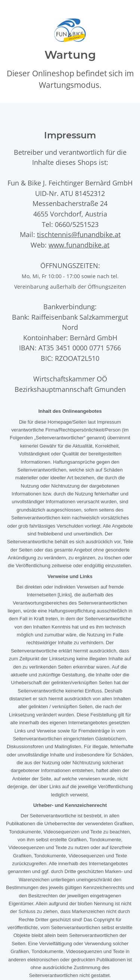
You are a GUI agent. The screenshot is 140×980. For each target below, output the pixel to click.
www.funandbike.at (79, 245)
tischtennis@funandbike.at (79, 234)
